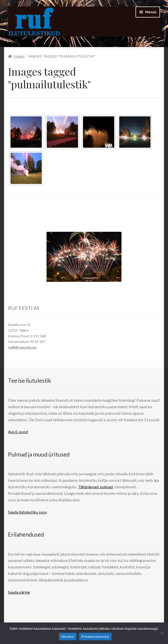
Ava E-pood (18, 432)
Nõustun (68, 637)
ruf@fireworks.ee (22, 347)
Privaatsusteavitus (95, 637)
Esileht (19, 56)
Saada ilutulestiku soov (27, 512)
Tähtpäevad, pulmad (95, 487)
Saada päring (19, 592)
